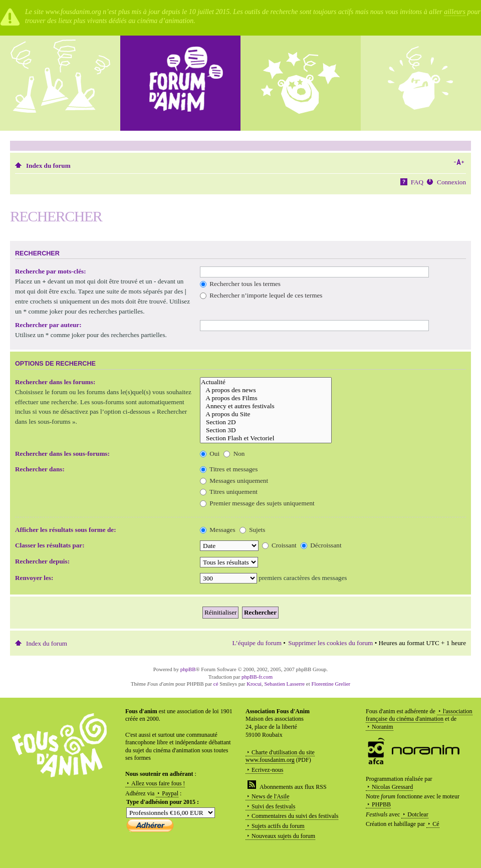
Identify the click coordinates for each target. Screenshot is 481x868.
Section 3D (266, 430)
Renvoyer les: (34, 578)
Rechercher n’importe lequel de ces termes (261, 295)
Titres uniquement (229, 492)
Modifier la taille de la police (459, 162)
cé (216, 684)
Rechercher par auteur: (48, 325)
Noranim (383, 727)
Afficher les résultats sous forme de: (66, 530)
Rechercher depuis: (42, 561)
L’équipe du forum (257, 643)
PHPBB (381, 804)
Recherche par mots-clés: (51, 271)
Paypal (170, 793)
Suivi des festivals (273, 806)
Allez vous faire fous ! (158, 783)
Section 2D (266, 422)
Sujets (253, 530)
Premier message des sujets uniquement (257, 503)
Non (234, 454)
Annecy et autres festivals (266, 406)
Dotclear (418, 814)
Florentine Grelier (331, 684)
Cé (436, 824)
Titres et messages (229, 469)
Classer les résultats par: (50, 545)
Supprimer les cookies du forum (330, 643)
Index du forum (48, 166)
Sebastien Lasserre (285, 684)
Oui (210, 454)
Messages (218, 530)
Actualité (266, 382)
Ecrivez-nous (267, 770)
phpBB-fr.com (257, 677)
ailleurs (455, 12)
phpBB (188, 669)
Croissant (279, 545)
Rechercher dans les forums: (55, 382)
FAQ (417, 182)
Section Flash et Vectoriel (266, 438)
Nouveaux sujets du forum (283, 836)
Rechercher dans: (40, 469)
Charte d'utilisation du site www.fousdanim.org (280, 756)
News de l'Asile (270, 796)
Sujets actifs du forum (278, 826)
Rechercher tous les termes (240, 284)
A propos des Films (266, 398)
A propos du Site (266, 414)
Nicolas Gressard (392, 787)
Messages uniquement (234, 481)
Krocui (254, 684)
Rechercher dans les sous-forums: (62, 454)
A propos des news (266, 390)
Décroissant (321, 545)
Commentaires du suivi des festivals (295, 816)
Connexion (451, 182)
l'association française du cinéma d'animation (419, 715)
